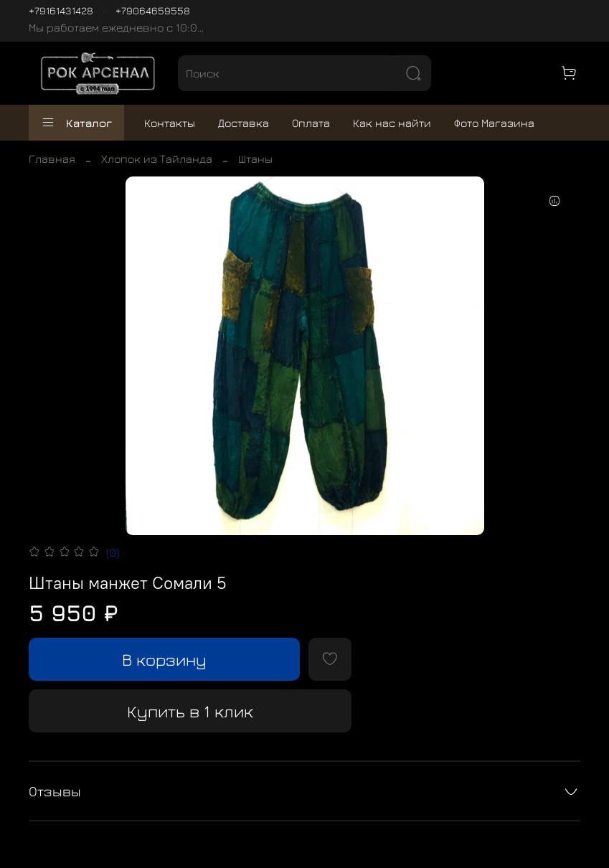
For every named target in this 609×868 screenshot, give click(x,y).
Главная (52, 159)
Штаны (255, 159)
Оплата (311, 123)
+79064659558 (153, 10)
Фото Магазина (494, 123)
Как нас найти (392, 123)
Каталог (76, 123)
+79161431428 (61, 10)
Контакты (170, 123)
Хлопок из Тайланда (157, 159)
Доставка (244, 123)
